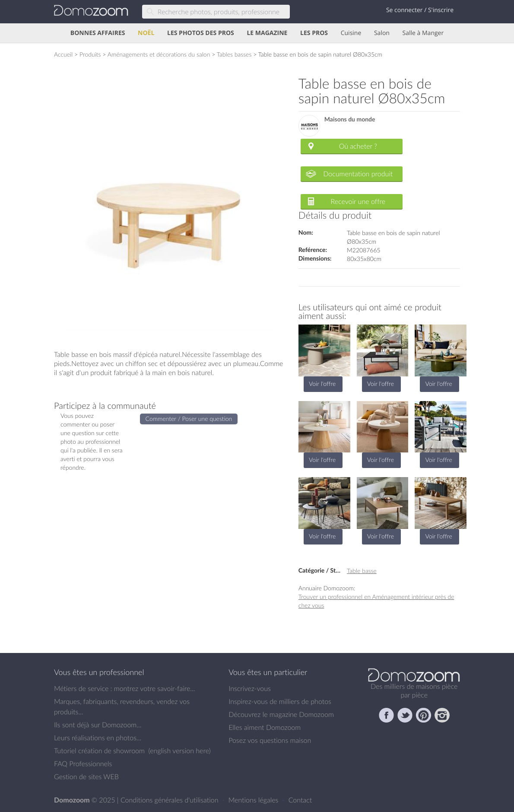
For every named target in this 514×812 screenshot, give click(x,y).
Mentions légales (254, 800)
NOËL (146, 33)
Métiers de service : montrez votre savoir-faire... (125, 688)
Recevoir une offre (358, 201)
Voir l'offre (322, 384)
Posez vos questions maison (270, 740)
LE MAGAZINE (267, 33)
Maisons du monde (350, 119)
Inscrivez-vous (250, 688)
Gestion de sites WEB (86, 777)
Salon (382, 33)
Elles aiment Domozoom (265, 727)
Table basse (362, 571)
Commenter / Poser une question (189, 419)
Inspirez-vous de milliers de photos (280, 701)
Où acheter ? (358, 146)
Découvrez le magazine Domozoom (281, 714)
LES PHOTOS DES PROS (201, 33)
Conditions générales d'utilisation (170, 800)
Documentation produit (358, 174)
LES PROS (314, 33)
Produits (90, 54)
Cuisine (351, 33)
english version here (179, 751)
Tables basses (234, 54)
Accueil (63, 54)
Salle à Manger (423, 33)
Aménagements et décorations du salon (159, 54)
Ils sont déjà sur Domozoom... (98, 725)
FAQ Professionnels (83, 764)
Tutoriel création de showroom (99, 751)
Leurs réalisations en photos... (98, 738)
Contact (300, 800)
